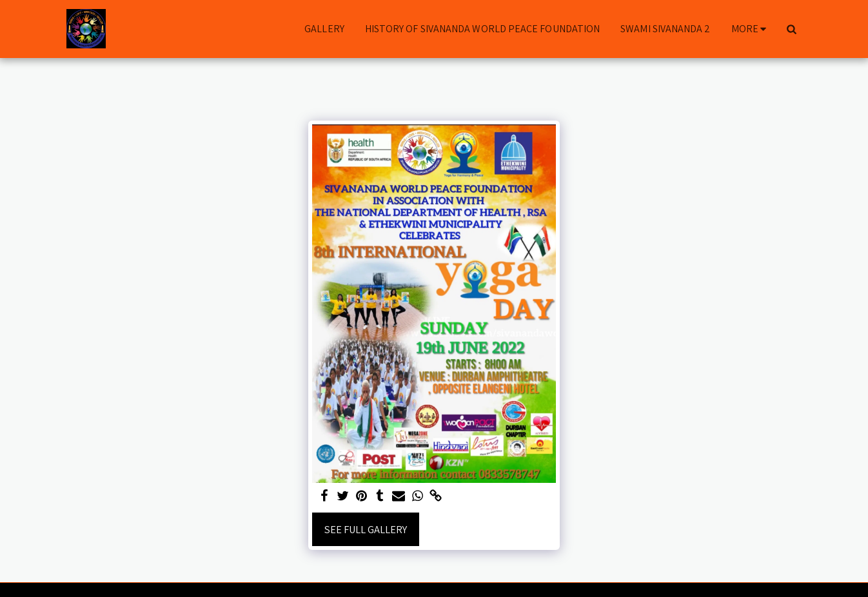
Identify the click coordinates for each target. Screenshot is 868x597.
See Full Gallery (366, 529)
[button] (791, 29)
